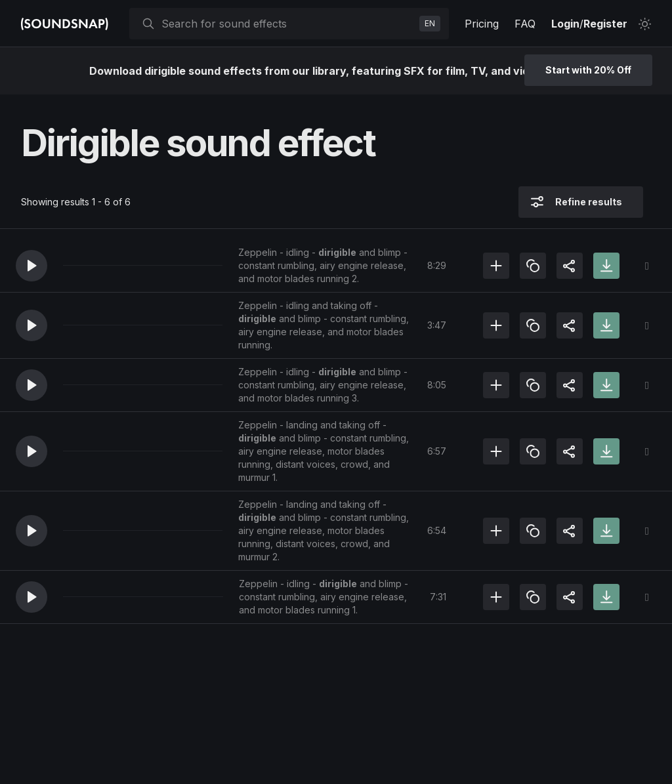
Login (565, 24)
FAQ (525, 24)
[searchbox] (288, 24)
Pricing (482, 24)
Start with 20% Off (588, 70)
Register (605, 24)
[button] (31, 266)
